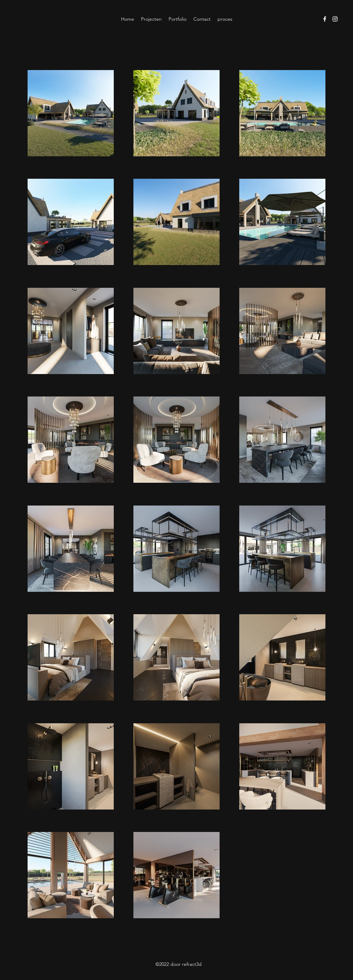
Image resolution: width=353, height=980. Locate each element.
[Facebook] (325, 19)
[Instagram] (335, 19)
